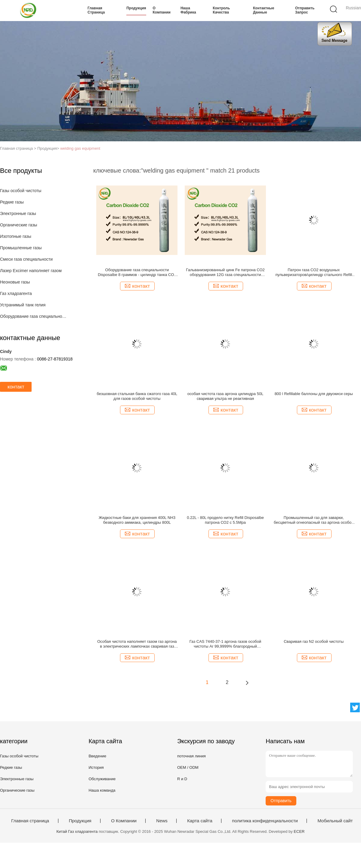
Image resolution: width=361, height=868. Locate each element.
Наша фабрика (188, 10)
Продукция (136, 8)
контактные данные (264, 10)
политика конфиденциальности (265, 821)
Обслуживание (102, 779)
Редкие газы (12, 202)
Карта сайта (200, 821)
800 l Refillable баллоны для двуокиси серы (314, 394)
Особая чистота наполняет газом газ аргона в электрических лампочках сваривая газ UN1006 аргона (137, 644)
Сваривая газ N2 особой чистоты (314, 641)
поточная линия (191, 756)
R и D (182, 779)
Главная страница (96, 10)
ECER (299, 831)
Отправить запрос (305, 10)
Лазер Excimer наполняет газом (31, 271)
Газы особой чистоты (21, 191)
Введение (97, 756)
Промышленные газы (21, 248)
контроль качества (221, 10)
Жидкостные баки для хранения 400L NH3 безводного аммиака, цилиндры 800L (137, 520)
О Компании (162, 10)
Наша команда (102, 790)
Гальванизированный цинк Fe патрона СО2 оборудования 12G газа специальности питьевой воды (225, 272)
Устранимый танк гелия (23, 305)
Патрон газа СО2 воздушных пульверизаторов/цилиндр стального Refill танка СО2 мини (314, 272)
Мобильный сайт (335, 821)
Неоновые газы (15, 282)
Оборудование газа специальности (34, 316)
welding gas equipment (80, 148)
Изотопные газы (16, 236)
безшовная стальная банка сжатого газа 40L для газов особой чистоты (137, 396)
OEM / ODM (188, 767)
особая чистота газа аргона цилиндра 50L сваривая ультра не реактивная (225, 396)
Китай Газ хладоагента (77, 831)
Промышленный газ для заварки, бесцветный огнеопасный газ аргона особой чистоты (314, 520)
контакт (16, 387)
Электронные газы (18, 213)
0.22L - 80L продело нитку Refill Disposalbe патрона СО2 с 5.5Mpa (225, 520)
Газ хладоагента (16, 293)
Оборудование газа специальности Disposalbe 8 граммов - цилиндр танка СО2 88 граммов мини (137, 272)
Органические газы (19, 225)
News (162, 821)
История (96, 767)
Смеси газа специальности (26, 259)
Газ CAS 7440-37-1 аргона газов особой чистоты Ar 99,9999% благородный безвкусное (225, 644)
